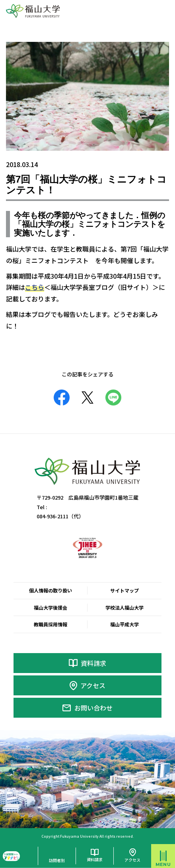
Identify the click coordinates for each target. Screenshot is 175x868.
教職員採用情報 (51, 624)
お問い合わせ (93, 708)
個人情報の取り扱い (51, 590)
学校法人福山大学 (124, 607)
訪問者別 (57, 860)
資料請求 (93, 663)
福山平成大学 (124, 624)
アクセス (93, 685)
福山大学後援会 (51, 607)
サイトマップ (124, 590)
